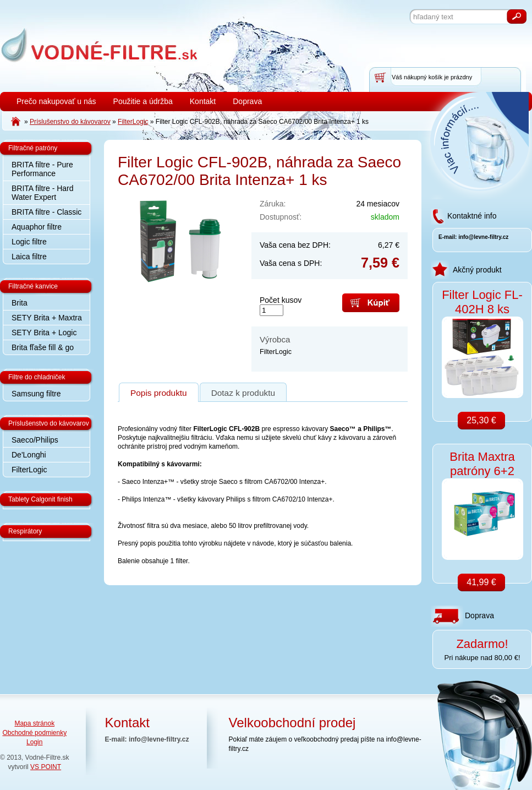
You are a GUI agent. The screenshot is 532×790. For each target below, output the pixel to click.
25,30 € (481, 420)
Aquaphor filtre (37, 227)
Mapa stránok (34, 723)
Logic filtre (29, 242)
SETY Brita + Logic (44, 333)
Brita (20, 303)
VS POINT (46, 767)
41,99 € (481, 582)
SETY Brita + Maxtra (47, 318)
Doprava (247, 101)
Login (34, 742)
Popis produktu (159, 393)
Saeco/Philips (35, 440)
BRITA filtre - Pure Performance (42, 169)
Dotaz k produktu (243, 393)
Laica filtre (29, 257)
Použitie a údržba (143, 101)
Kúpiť (371, 303)
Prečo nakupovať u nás (56, 101)
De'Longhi (29, 455)
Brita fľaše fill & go (43, 347)
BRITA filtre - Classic (46, 212)
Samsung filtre (36, 394)
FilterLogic (29, 470)
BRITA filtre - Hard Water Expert (43, 193)
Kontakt (203, 101)
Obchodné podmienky (34, 733)
